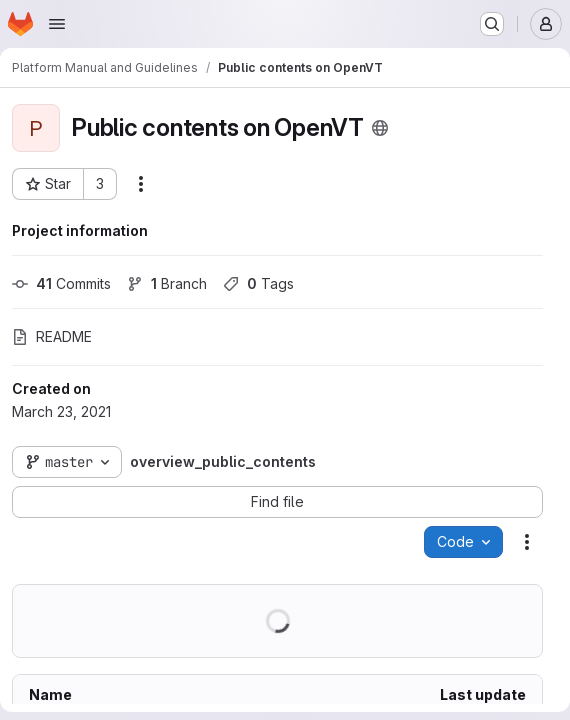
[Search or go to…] (492, 24)
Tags (258, 283)
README (52, 336)
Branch (167, 283)
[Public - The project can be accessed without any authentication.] (380, 128)
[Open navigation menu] (57, 24)
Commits (61, 283)
